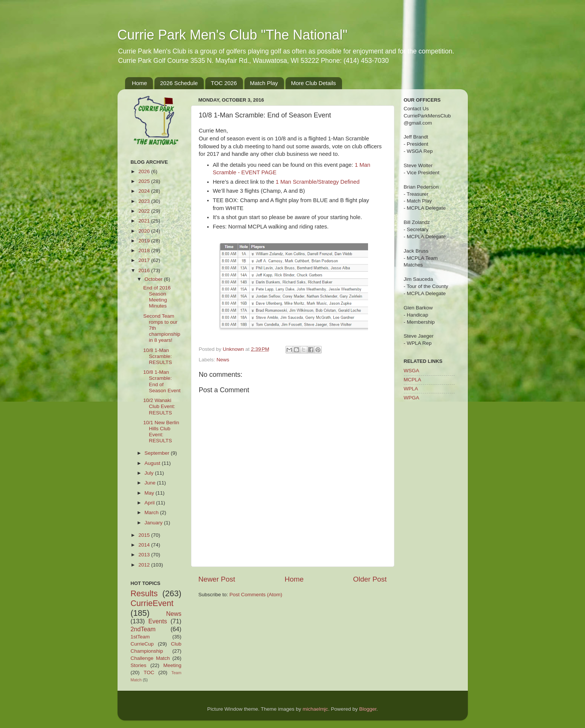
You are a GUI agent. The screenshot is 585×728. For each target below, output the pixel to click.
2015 (145, 535)
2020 (145, 231)
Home (139, 83)
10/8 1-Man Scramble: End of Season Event (162, 381)
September (158, 453)
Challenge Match (150, 658)
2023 (145, 201)
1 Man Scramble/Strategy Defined (318, 182)
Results (144, 593)
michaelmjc (315, 709)
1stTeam (140, 637)
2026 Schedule (179, 83)
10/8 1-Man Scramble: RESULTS (157, 356)
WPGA (412, 398)
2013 (145, 555)
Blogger (368, 709)
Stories (139, 665)
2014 (145, 545)
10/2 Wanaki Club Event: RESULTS (159, 406)
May (150, 493)
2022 (145, 211)
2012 (145, 565)
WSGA (412, 371)
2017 (145, 260)
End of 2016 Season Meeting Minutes (157, 297)
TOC (149, 672)
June (151, 483)
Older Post (370, 579)
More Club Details (314, 83)
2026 (145, 171)
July (150, 473)
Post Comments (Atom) (256, 595)
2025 (145, 181)
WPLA (411, 389)
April (150, 503)
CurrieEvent (152, 603)
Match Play (264, 83)
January (154, 523)
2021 (145, 221)
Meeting (172, 665)
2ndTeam (143, 629)
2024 (145, 191)
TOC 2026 (224, 83)
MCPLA (413, 380)
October (154, 279)
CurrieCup (142, 644)
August (153, 463)
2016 (145, 270)
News (223, 360)
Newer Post (217, 579)
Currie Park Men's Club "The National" (233, 35)
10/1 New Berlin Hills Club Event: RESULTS (161, 432)
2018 (145, 251)
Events (158, 621)
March (152, 512)
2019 (145, 241)
